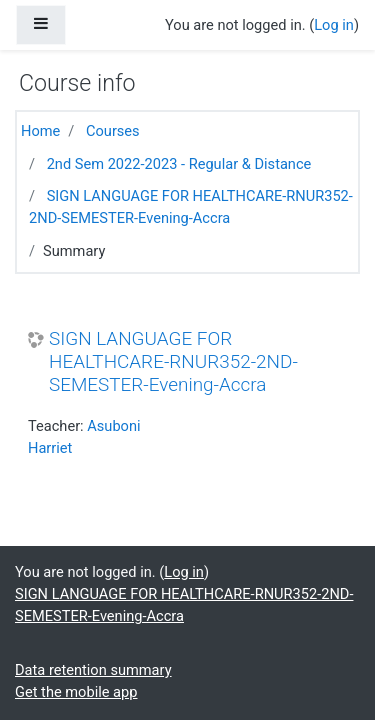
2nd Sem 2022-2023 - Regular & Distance (179, 164)
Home (40, 131)
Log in (334, 25)
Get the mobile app (76, 692)
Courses (113, 131)
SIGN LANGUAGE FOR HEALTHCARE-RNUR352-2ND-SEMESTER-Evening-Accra (173, 361)
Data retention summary (93, 670)
